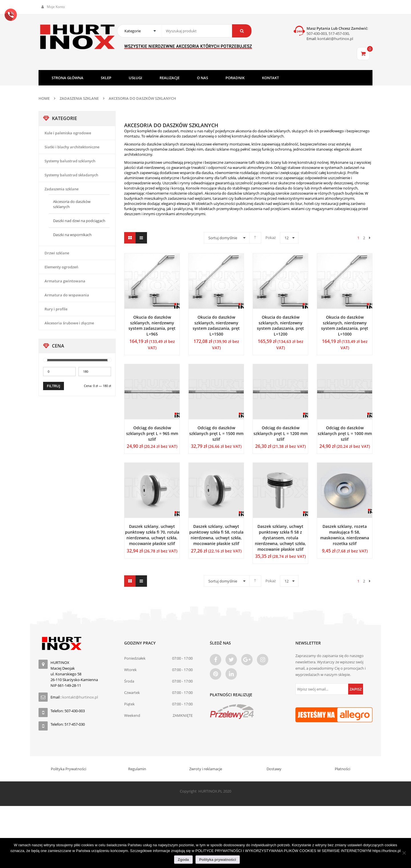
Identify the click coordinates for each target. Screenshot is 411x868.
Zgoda (183, 860)
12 (287, 238)
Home (44, 98)
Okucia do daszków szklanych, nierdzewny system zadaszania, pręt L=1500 (216, 326)
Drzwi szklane (57, 253)
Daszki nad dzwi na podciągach (79, 221)
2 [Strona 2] (364, 238)
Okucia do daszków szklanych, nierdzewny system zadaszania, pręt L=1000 (345, 326)
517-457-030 (339, 33)
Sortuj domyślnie (223, 238)
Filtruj (54, 386)
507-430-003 (317, 33)
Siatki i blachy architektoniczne (72, 147)
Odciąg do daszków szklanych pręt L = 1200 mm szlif (281, 433)
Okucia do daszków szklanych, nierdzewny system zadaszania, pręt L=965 (152, 326)
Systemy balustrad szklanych (70, 161)
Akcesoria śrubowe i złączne (69, 323)
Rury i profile (56, 309)
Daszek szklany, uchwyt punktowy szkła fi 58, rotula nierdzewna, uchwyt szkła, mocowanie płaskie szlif (216, 535)
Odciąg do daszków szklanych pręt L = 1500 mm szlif (216, 433)
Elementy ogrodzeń (61, 267)
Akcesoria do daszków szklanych (72, 204)
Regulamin (137, 769)
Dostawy (274, 769)
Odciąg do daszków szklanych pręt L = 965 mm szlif (152, 433)
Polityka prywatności (218, 860)
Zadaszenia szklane (79, 98)
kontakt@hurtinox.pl (335, 39)
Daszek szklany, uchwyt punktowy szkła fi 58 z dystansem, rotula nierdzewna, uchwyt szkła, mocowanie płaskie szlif (280, 538)
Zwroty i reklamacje (206, 769)
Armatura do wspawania (67, 295)
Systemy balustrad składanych (71, 175)
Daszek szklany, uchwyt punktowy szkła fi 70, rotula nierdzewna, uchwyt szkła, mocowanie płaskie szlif (152, 535)
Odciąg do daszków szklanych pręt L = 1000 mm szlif (345, 433)
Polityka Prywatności (68, 769)
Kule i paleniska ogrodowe (68, 133)
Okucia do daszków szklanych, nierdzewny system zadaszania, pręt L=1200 (280, 326)
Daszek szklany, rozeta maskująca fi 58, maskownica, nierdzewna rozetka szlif (345, 535)
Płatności (342, 769)
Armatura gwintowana (65, 281)
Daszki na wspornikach (72, 235)
